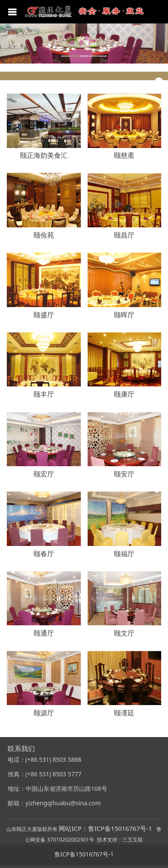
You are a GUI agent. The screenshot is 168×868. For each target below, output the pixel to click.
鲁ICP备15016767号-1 (84, 854)
